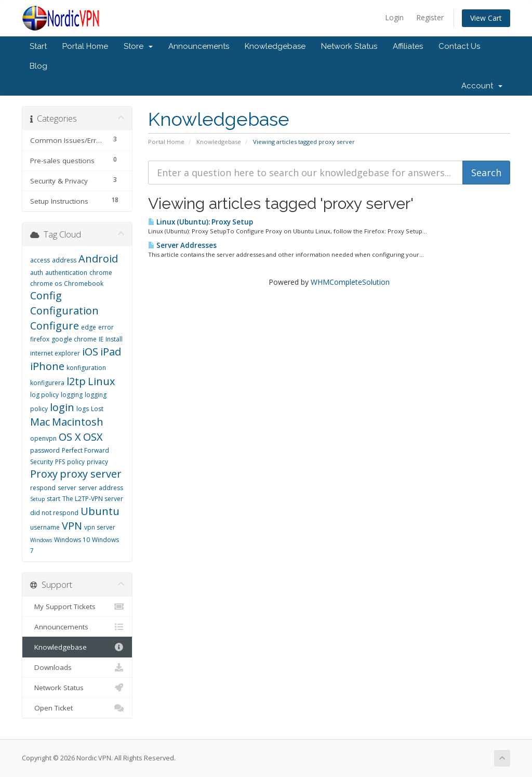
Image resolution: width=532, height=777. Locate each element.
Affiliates (408, 46)
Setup (37, 499)
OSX (93, 437)
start (54, 499)
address (64, 260)
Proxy (44, 474)
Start (38, 46)
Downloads (77, 667)
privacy (97, 462)
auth (37, 273)
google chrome (74, 339)
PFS (60, 462)
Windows (41, 540)
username (45, 527)
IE (101, 339)
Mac (40, 422)
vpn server (100, 527)
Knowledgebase (275, 46)
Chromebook (84, 284)
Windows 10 (72, 540)
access (40, 260)
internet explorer (55, 353)
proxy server (91, 474)
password (45, 450)
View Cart (486, 18)
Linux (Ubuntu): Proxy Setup (201, 222)
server (67, 488)
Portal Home (85, 46)
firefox (40, 339)
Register (430, 17)
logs (83, 409)
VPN (72, 526)
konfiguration (86, 368)
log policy (44, 395)
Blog (38, 66)
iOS (90, 352)
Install (114, 339)
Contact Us (459, 46)
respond (43, 488)
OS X (70, 437)
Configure (55, 326)
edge (89, 327)
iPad (111, 352)
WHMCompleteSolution (350, 282)
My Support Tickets (77, 607)
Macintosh (78, 422)
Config (46, 295)
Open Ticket (77, 708)
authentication (66, 273)
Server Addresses (182, 245)
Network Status (349, 46)
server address (101, 488)
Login (394, 17)
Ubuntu (100, 511)
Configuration (64, 311)
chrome (101, 273)
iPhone (47, 366)
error (106, 327)
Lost (97, 409)
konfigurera (47, 383)
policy (76, 462)
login (62, 407)
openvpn (43, 438)
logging (72, 395)
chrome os (46, 284)
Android (98, 259)
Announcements (199, 46)
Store (138, 46)
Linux (101, 381)
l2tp (76, 381)
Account (482, 86)
